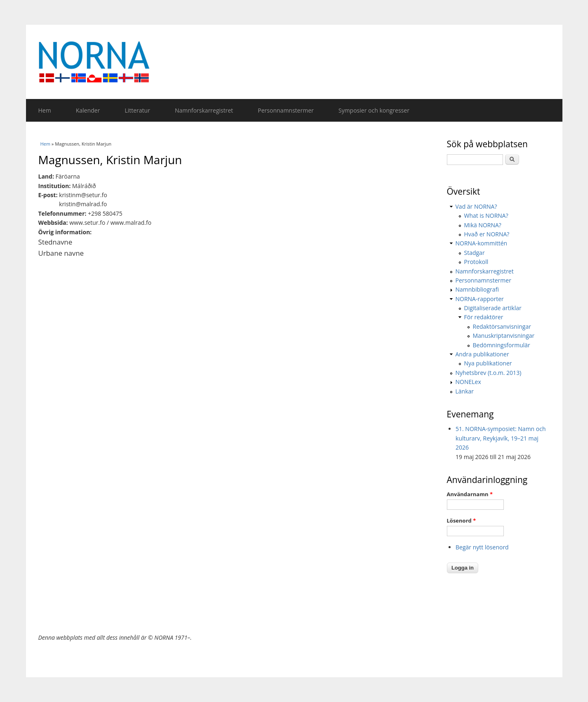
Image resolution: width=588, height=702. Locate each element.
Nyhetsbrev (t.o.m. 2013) (489, 373)
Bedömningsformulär (502, 345)
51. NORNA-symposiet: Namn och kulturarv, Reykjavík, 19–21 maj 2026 (501, 438)
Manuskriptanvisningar (504, 336)
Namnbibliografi (477, 289)
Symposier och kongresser (374, 110)
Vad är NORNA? (476, 206)
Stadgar (475, 253)
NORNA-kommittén (482, 243)
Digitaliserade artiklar (493, 308)
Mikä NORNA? (483, 225)
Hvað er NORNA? (487, 234)
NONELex (468, 382)
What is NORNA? (486, 216)
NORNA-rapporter (480, 299)
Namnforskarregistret (204, 110)
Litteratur (137, 110)
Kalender (88, 110)
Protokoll (476, 262)
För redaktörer (484, 317)
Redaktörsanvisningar (502, 326)
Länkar (465, 391)
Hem (45, 110)
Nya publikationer (488, 363)
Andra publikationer (482, 354)
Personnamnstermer (286, 110)
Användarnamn (470, 494)
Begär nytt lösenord (482, 547)
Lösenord (462, 521)
